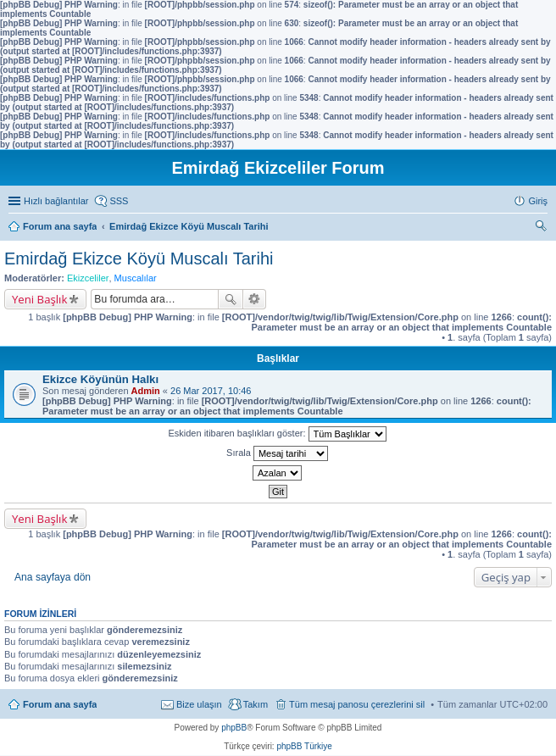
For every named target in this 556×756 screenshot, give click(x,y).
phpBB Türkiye (304, 746)
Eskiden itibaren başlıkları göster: (277, 434)
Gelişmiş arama (255, 299)
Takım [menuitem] (256, 704)
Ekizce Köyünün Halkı (100, 379)
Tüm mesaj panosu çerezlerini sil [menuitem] (357, 704)
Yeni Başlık (39, 299)
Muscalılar (136, 278)
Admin (146, 391)
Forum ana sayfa (60, 704)
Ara (231, 299)
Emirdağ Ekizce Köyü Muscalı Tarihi (139, 258)
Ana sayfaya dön (53, 577)
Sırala (277, 453)
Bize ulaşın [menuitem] (199, 704)
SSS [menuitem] (119, 201)
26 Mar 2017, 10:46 (211, 391)
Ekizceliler (88, 278)
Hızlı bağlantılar (56, 201)
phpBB (234, 728)
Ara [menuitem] (543, 228)
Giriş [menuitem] (538, 201)
